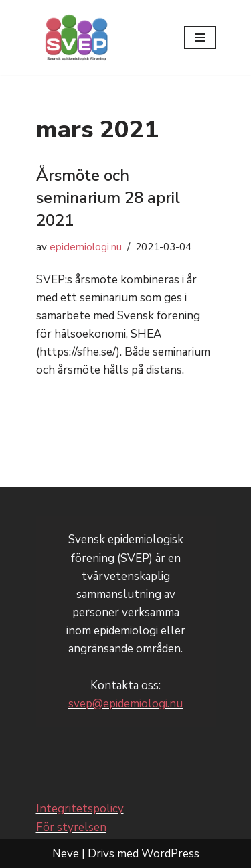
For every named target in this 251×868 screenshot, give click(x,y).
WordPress (170, 854)
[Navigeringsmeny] (200, 38)
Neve (66, 854)
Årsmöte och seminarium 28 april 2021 (108, 198)
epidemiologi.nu (86, 247)
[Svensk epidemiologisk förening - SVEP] (76, 38)
